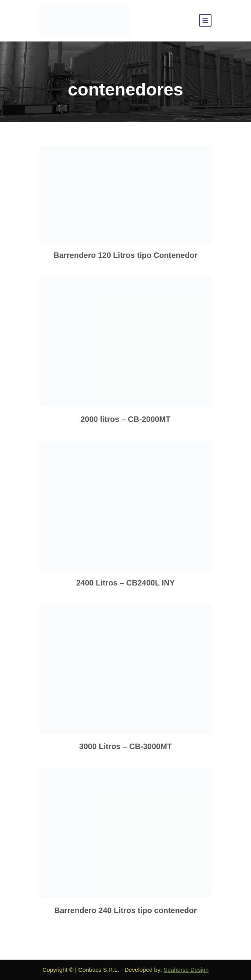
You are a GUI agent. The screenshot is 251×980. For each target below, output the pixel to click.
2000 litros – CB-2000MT (125, 419)
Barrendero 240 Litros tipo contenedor (126, 910)
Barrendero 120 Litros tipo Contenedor (125, 255)
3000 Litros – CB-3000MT (126, 746)
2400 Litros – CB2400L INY (125, 583)
